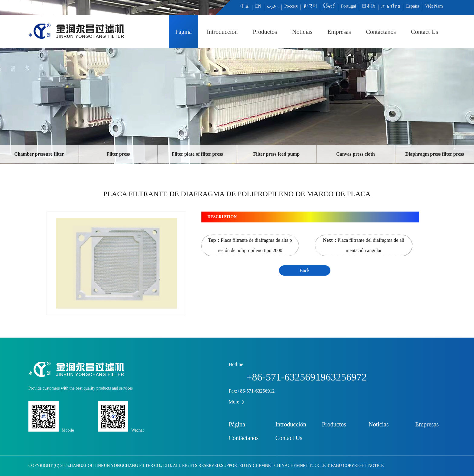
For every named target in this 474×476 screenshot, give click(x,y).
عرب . (273, 6)
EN (258, 6)
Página (183, 32)
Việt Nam (434, 6)
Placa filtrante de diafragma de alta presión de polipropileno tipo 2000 (250, 245)
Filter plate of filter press (197, 154)
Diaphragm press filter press (435, 154)
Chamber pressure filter (39, 154)
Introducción (222, 32)
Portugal (349, 6)
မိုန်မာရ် (329, 6)
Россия (291, 6)
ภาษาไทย (391, 6)
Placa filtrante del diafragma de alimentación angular (364, 245)
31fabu (334, 466)
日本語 (369, 6)
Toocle (317, 466)
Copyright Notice (364, 466)
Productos (265, 32)
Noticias (302, 32)
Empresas (339, 32)
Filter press (118, 154)
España (412, 6)
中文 (245, 6)
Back (305, 270)
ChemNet (263, 466)
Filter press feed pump (277, 154)
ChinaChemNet (291, 466)
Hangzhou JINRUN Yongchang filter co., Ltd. (121, 466)
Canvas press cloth (355, 154)
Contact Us (425, 32)
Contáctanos (381, 32)
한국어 (310, 6)
